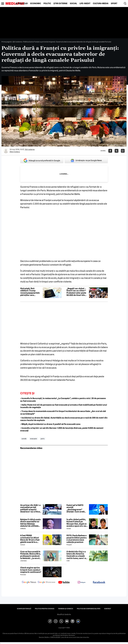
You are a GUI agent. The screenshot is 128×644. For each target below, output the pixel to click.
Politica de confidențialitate (89, 609)
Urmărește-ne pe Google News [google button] (86, 160)
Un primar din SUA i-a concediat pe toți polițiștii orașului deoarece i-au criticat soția (30, 508)
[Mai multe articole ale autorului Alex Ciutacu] (6, 151)
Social (73, 4)
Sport (114, 4)
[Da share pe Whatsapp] (123, 151)
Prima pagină (6, 42)
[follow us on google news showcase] (46, 583)
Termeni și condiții (66, 609)
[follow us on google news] (29, 583)
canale (24, 439)
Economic (36, 4)
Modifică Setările (64, 614)
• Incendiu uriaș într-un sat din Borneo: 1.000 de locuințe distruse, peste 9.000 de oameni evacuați (62, 429)
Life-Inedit (85, 4)
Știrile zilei (22, 4)
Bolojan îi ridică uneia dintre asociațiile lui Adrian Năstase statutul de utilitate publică (30, 523)
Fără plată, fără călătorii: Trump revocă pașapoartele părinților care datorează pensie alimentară (30, 292)
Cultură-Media (101, 4)
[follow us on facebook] (99, 582)
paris (43, 439)
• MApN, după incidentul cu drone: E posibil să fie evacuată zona (50, 424)
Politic (47, 4)
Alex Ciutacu (15, 152)
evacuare (33, 439)
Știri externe (60, 4)
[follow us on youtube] (64, 583)
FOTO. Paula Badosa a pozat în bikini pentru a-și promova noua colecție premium (77, 539)
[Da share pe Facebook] (110, 151)
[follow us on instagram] (81, 583)
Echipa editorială (24, 609)
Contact (108, 609)
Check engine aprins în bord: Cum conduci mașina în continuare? (31, 570)
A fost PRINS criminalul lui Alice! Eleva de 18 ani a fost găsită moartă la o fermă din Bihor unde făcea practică (30, 539)
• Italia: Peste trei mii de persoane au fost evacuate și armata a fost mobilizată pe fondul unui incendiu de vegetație (64, 406)
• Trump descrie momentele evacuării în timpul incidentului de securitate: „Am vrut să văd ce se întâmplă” (63, 413)
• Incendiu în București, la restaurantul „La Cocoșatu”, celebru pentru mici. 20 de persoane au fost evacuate (63, 400)
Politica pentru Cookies (45, 609)
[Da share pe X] (116, 151)
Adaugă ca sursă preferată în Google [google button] (42, 160)
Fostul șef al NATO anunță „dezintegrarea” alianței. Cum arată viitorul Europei (75, 508)
